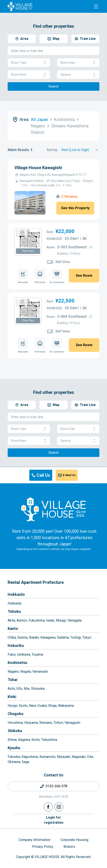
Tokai (13, 680)
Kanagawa (48, 637)
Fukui (12, 654)
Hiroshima (15, 723)
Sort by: (52, 150)
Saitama (63, 637)
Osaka (42, 706)
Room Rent (29, 75)
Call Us (43, 475)
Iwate (50, 620)
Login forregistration (54, 820)
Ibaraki (34, 637)
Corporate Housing (74, 840)
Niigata (26, 672)
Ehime (12, 740)
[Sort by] (80, 150)
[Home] (53, 509)
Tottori (58, 723)
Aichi (11, 689)
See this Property (75, 208)
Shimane (46, 723)
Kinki (12, 697)
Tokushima (49, 740)
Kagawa (24, 740)
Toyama (37, 654)
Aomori (22, 620)
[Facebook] (48, 807)
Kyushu (14, 748)
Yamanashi (40, 672)
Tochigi (76, 637)
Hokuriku (16, 646)
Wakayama (66, 706)
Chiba (12, 637)
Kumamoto (47, 757)
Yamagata (74, 620)
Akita (11, 620)
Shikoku (15, 731)
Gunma (22, 637)
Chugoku (15, 714)
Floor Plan (28, 251)
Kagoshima (30, 757)
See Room (84, 276)
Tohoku (14, 611)
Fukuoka (14, 757)
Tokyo (87, 637)
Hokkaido (16, 594)
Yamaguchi (72, 723)
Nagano (13, 672)
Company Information (34, 840)
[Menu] (96, 6)
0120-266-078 (56, 786)
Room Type (29, 63)
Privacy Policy (43, 847)
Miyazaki (64, 757)
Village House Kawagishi (38, 168)
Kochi (36, 740)
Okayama (31, 723)
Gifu (19, 689)
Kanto (13, 628)
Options (78, 75)
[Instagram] (59, 807)
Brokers (69, 847)
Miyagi (61, 620)
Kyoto (23, 706)
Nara (32, 706)
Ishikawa (24, 654)
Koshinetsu (17, 663)
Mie (27, 689)
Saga (25, 762)
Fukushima (37, 620)
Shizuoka (38, 689)
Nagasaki (79, 757)
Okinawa (14, 762)
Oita (90, 757)
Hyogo (13, 706)
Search (53, 86)
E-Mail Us (69, 475)
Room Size (78, 63)
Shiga (52, 706)
